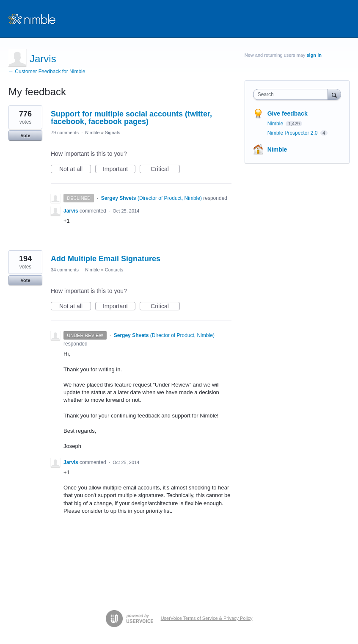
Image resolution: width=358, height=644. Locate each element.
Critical (165, 169)
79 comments (65, 133)
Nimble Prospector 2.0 (293, 133)
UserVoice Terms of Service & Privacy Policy (207, 618)
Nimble (92, 133)
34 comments (65, 270)
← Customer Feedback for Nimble (47, 72)
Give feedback (288, 113)
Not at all (75, 169)
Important (119, 169)
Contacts (114, 270)
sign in (314, 55)
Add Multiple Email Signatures (106, 259)
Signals (113, 133)
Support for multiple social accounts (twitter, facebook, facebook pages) (131, 118)
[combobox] (292, 94)
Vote (25, 135)
